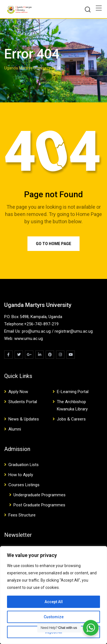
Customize (54, 617)
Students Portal (23, 402)
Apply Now (18, 392)
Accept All (54, 602)
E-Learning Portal (73, 392)
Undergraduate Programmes (39, 495)
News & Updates (24, 419)
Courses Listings (24, 485)
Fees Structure (22, 515)
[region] (53, 595)
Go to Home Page (53, 244)
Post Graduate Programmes (39, 505)
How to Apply (21, 475)
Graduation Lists (24, 465)
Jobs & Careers (71, 419)
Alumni (15, 429)
